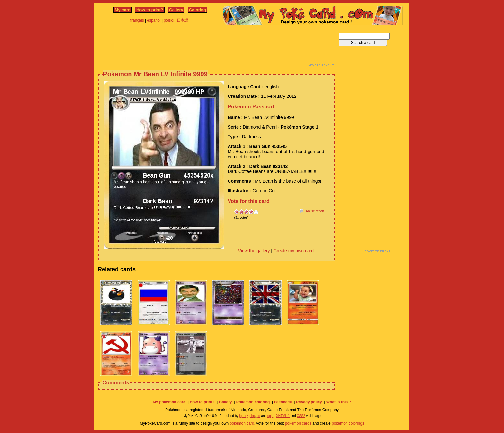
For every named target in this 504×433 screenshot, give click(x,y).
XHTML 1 (283, 416)
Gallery (176, 10)
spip (270, 416)
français (137, 20)
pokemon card (242, 423)
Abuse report (315, 211)
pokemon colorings (348, 423)
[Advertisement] (217, 48)
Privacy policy (309, 402)
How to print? (150, 10)
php (252, 416)
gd (259, 416)
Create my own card (294, 251)
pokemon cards (298, 423)
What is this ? (339, 402)
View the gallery (254, 251)
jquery (243, 416)
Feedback (283, 402)
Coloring (198, 10)
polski (169, 20)
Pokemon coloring (253, 402)
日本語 (183, 20)
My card (123, 10)
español (154, 20)
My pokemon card (169, 402)
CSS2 (301, 416)
